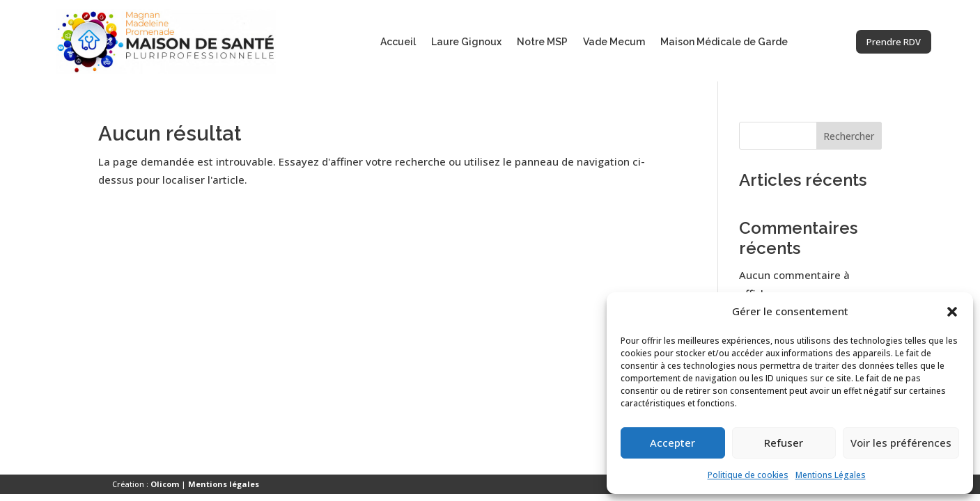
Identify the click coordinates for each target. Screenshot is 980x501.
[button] (952, 312)
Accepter (672, 443)
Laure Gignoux (466, 42)
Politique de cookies (748, 475)
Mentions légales (224, 484)
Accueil (398, 42)
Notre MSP (542, 42)
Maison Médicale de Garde (724, 42)
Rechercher (849, 136)
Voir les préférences (901, 443)
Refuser (784, 443)
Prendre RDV (882, 41)
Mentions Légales (831, 475)
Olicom (165, 484)
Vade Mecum (614, 42)
